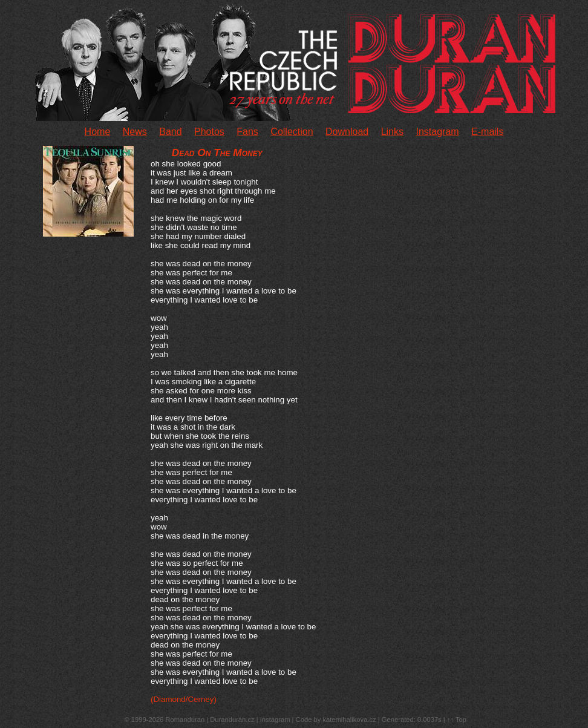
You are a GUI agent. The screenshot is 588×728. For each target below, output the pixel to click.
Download (347, 132)
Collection (292, 132)
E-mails (487, 132)
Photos (209, 132)
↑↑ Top (457, 720)
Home (98, 132)
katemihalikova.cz (349, 720)
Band (170, 132)
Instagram (437, 132)
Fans (247, 132)
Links (392, 132)
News (135, 132)
